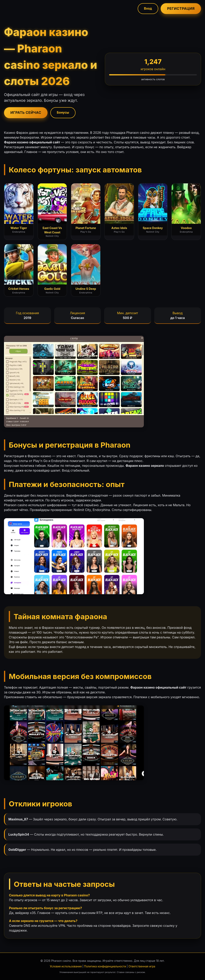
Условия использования (66, 966)
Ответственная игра (142, 966)
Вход (148, 8)
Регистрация (181, 8)
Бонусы (63, 112)
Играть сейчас (26, 112)
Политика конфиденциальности (105, 966)
